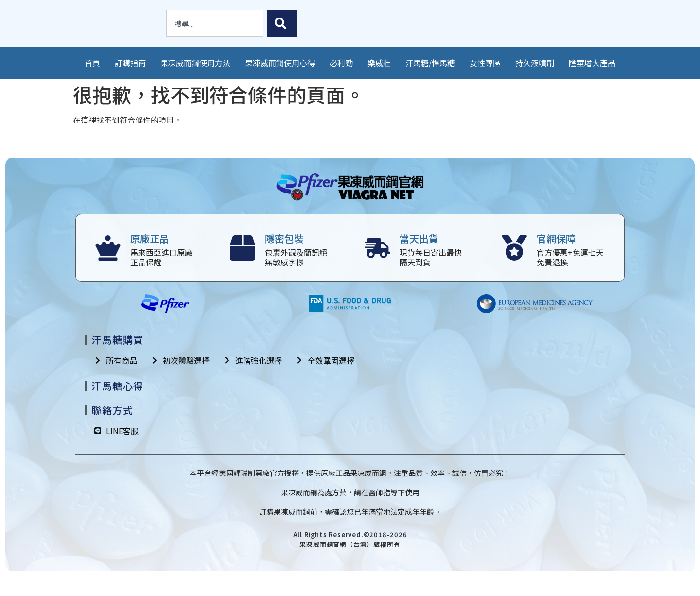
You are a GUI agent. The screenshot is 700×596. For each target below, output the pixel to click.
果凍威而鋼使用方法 (195, 63)
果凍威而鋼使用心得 (280, 63)
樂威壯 (379, 63)
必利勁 (341, 63)
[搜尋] (282, 23)
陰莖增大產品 (592, 63)
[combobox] (215, 23)
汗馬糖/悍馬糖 (430, 63)
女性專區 (485, 63)
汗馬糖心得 (118, 386)
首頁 (92, 63)
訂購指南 (130, 63)
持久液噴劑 (535, 63)
